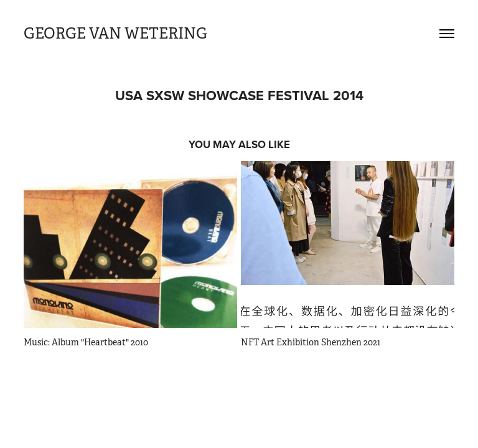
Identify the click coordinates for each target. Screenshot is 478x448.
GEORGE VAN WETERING (117, 34)
